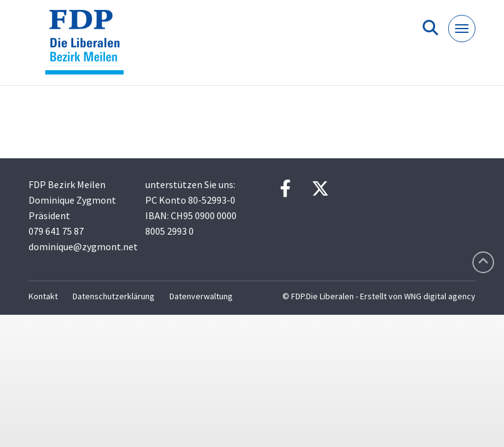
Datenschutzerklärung (114, 296)
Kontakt (43, 296)
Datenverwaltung (201, 296)
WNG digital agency (440, 296)
